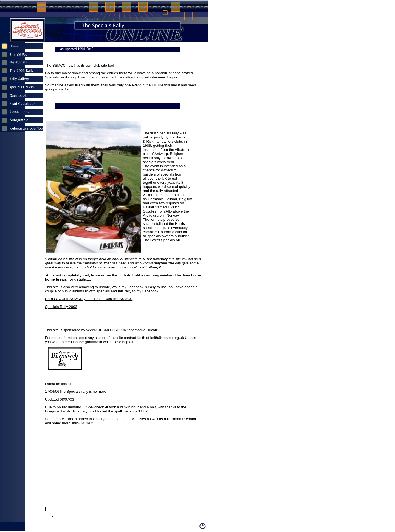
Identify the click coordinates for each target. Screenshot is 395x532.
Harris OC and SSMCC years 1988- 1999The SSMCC (89, 299)
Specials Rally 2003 (61, 307)
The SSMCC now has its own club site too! (80, 65)
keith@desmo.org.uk (167, 338)
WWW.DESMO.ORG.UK (106, 330)
